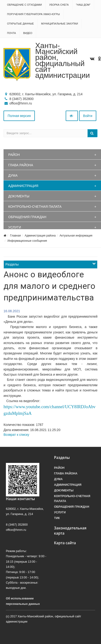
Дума (13, 175)
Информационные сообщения (27, 241)
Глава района (21, 165)
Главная (16, 236)
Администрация (23, 186)
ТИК (57, 518)
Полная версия (19, 116)
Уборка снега (59, 5)
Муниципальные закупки (60, 24)
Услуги (15, 227)
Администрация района (40, 236)
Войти (88, 116)
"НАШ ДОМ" (83, 5)
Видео (28, 33)
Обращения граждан (27, 217)
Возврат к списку (16, 435)
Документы (19, 196)
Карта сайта (65, 543)
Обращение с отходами (24, 5)
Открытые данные (20, 24)
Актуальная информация (76, 236)
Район (14, 155)
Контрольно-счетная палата (35, 207)
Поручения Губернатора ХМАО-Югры (33, 14)
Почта (11, 33)
